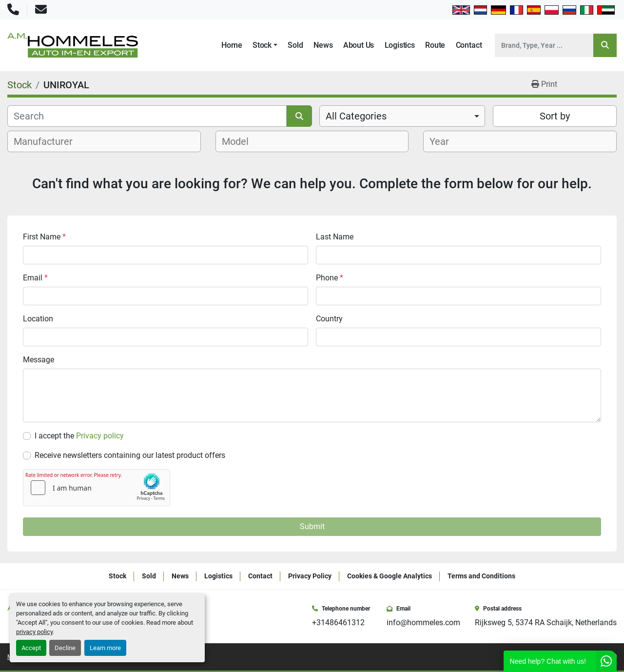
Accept (31, 648)
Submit (312, 526)
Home (232, 45)
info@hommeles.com (423, 623)
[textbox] (49, 141)
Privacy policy (100, 436)
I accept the (79, 436)
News (323, 45)
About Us (359, 45)
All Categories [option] (356, 116)
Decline (65, 648)
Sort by (555, 116)
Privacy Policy (310, 576)
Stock (262, 45)
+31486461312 (338, 623)
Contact (469, 45)
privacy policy (34, 632)
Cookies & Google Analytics (390, 576)
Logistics (400, 45)
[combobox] (402, 116)
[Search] (544, 45)
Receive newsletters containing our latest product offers (130, 455)
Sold (295, 45)
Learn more (105, 648)
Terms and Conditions (481, 576)
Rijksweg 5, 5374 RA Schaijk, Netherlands (546, 623)
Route (435, 45)
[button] (265, 45)
